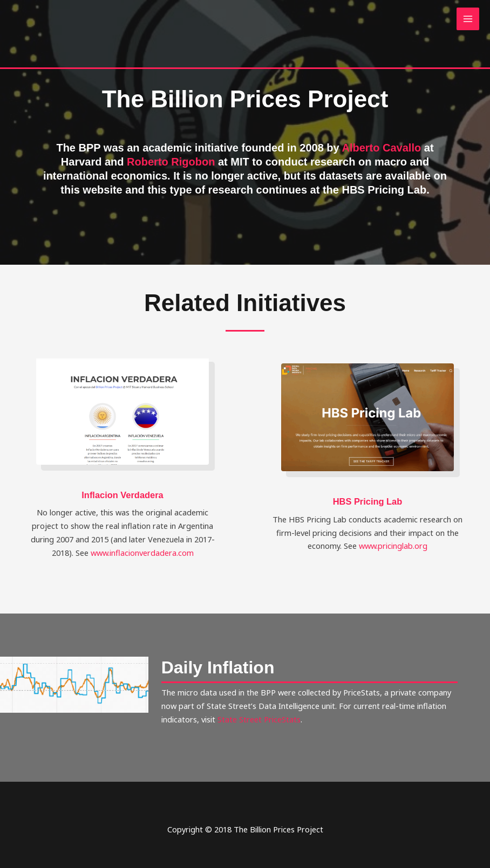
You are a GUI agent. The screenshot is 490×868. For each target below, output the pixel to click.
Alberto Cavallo (382, 148)
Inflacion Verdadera (122, 495)
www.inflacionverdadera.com (142, 553)
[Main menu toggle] (468, 19)
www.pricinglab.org (393, 546)
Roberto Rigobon (171, 162)
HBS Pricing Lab (368, 501)
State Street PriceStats (259, 719)
